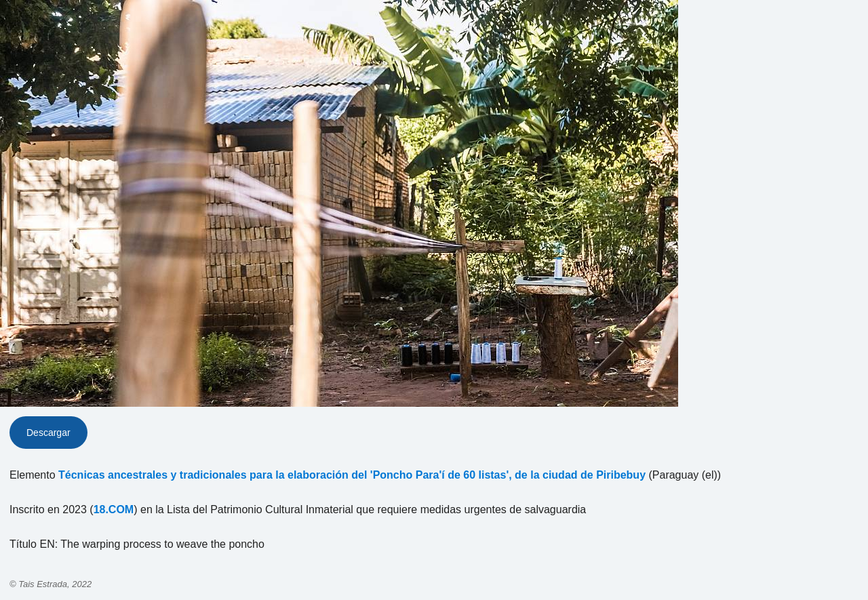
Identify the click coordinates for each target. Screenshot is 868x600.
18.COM (114, 509)
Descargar (48, 433)
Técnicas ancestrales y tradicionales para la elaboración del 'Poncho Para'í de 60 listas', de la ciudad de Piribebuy (352, 475)
